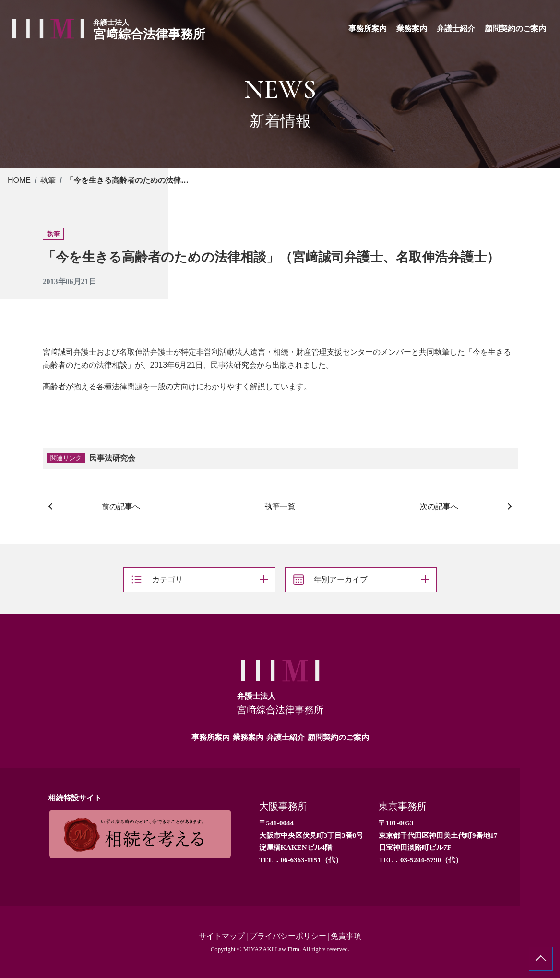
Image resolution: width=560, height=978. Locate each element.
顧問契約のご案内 (338, 737)
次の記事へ (439, 507)
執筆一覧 (280, 507)
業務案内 (248, 737)
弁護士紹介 (286, 737)
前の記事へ (121, 507)
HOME (19, 180)
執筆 (48, 180)
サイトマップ (222, 936)
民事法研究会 (112, 458)
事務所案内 (211, 737)
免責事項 (346, 936)
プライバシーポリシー (288, 936)
